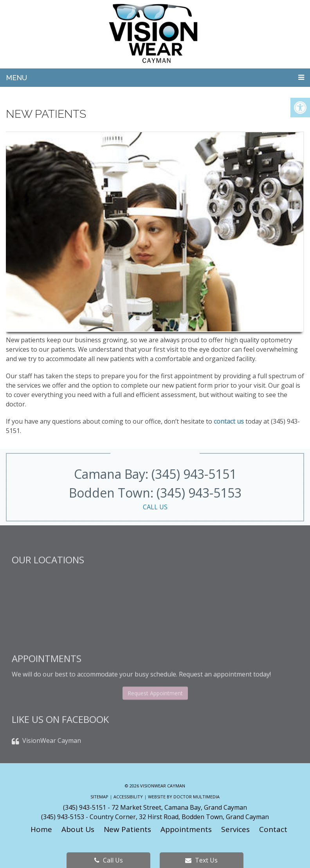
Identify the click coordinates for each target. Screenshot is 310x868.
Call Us (109, 860)
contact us (229, 421)
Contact (273, 829)
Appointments (186, 829)
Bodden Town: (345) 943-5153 (155, 498)
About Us (78, 829)
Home (41, 829)
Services (235, 829)
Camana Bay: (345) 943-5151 (155, 474)
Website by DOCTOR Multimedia (184, 797)
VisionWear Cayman (52, 758)
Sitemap (99, 797)
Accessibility (128, 797)
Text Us (201, 860)
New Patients (127, 829)
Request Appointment (155, 718)
